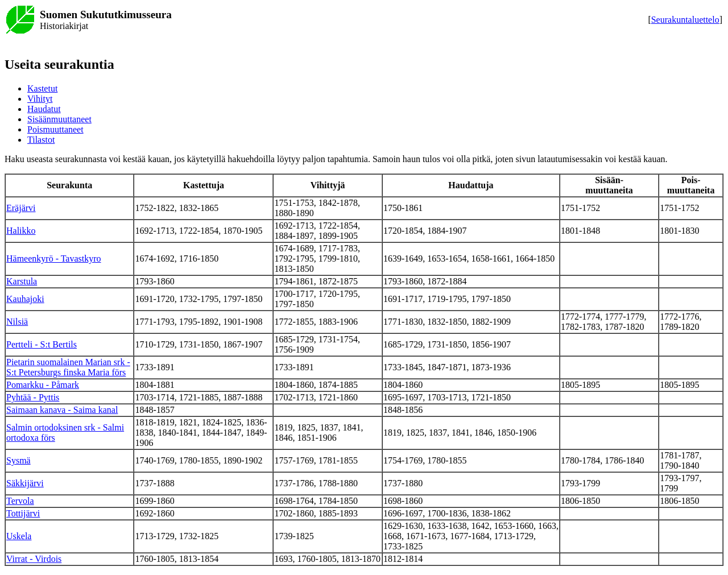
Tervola (20, 501)
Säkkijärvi (25, 483)
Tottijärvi (23, 513)
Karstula (22, 281)
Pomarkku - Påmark (43, 385)
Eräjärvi (21, 208)
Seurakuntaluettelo (685, 20)
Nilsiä (17, 322)
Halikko (21, 231)
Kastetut (42, 88)
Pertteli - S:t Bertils (42, 344)
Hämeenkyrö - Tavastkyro (54, 258)
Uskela (19, 536)
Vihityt (40, 99)
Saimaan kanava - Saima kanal (62, 410)
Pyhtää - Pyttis (33, 397)
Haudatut (44, 109)
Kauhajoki (25, 299)
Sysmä (18, 460)
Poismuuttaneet (55, 129)
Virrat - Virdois (34, 559)
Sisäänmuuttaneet (59, 119)
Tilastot (41, 140)
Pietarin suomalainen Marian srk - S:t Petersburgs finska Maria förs (68, 367)
